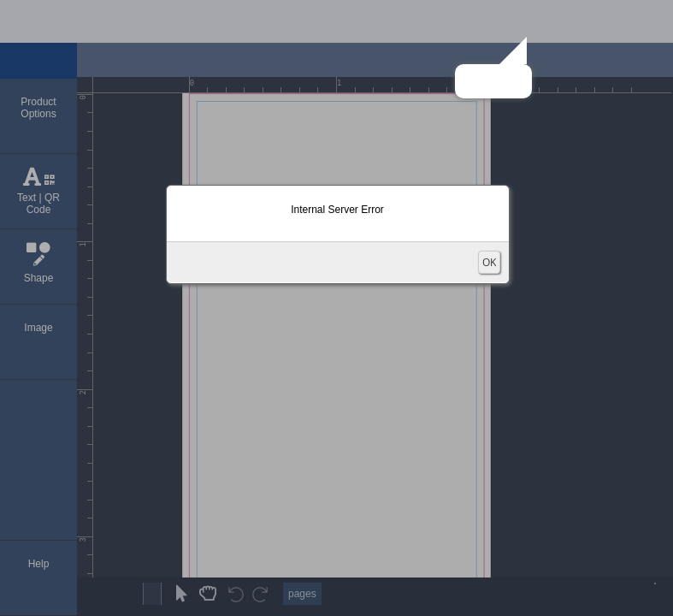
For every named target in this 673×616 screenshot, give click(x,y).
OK (489, 262)
